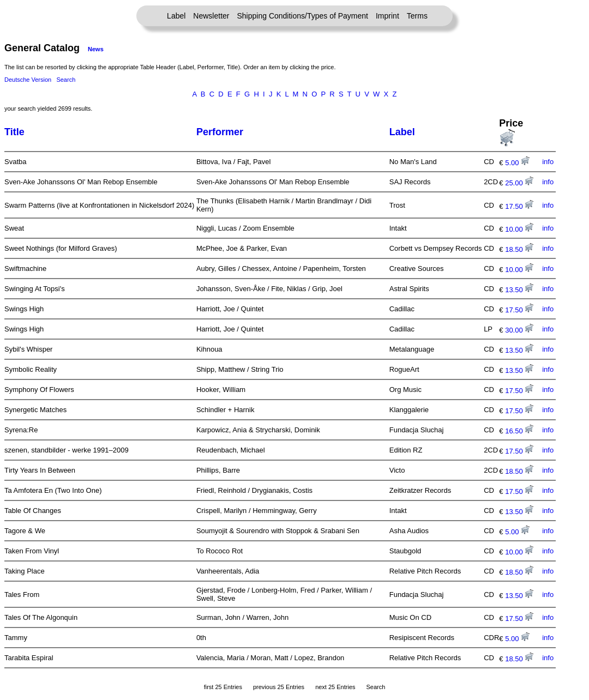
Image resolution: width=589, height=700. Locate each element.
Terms (417, 16)
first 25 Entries (223, 687)
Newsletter (211, 16)
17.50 (519, 206)
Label (176, 16)
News (96, 49)
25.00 (519, 183)
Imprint (387, 16)
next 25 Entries (335, 687)
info (548, 162)
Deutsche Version (28, 80)
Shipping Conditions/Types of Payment (303, 16)
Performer (220, 132)
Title (14, 132)
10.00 (519, 229)
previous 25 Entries (279, 687)
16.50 (519, 431)
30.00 (519, 330)
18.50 (519, 249)
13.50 (519, 290)
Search (66, 80)
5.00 (517, 163)
